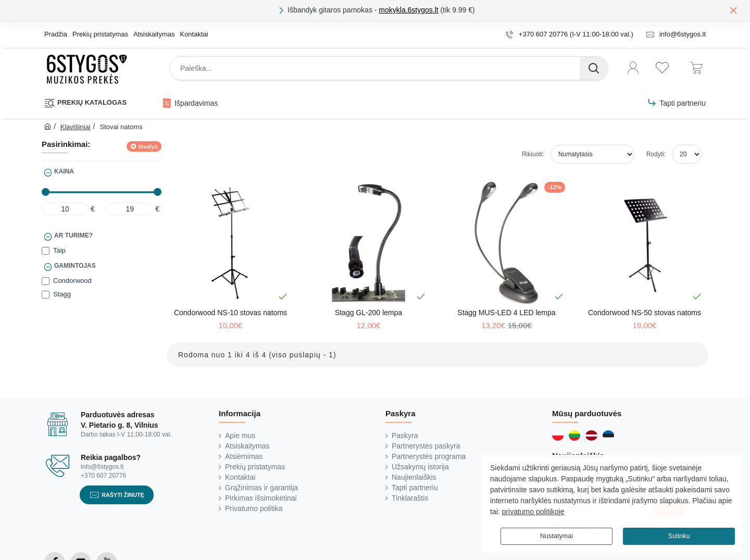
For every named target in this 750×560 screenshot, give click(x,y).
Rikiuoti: (533, 154)
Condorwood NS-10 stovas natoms (230, 313)
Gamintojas (75, 266)
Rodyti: (656, 154)
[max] (130, 209)
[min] (65, 209)
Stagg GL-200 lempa (368, 313)
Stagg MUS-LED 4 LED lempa (506, 313)
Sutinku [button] (679, 536)
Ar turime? (73, 235)
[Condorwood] (46, 281)
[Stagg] (46, 295)
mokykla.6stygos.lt (408, 10)
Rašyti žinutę (123, 495)
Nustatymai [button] (557, 536)
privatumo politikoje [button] (533, 512)
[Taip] (46, 251)
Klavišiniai (76, 127)
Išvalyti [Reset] (148, 146)
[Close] (733, 10)
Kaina (64, 171)
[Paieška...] (594, 68)
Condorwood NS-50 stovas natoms (645, 313)
